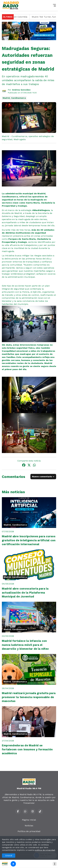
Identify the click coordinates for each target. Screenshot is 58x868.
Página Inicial (29, 820)
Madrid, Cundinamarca (14, 98)
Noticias (29, 826)
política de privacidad (45, 850)
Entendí (9, 856)
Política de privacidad (29, 831)
